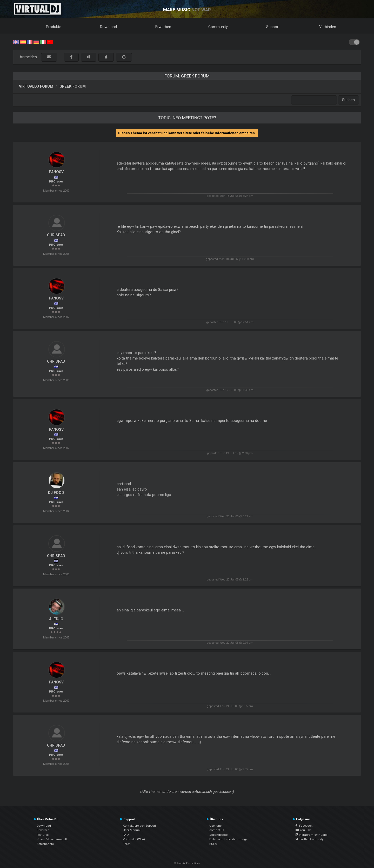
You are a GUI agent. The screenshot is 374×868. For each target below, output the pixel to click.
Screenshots (45, 844)
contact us (217, 830)
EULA (213, 844)
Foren (127, 844)
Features (43, 835)
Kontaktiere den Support (139, 826)
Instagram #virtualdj (312, 835)
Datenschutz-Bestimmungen (229, 839)
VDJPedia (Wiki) (134, 839)
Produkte (54, 27)
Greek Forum (73, 86)
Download (108, 27)
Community (218, 27)
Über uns (215, 826)
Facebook (304, 826)
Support (273, 27)
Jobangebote (218, 835)
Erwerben (163, 27)
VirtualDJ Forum (36, 86)
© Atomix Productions (187, 863)
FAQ (126, 835)
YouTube (303, 830)
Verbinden (328, 27)
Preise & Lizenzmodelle (52, 839)
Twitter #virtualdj (309, 839)
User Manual (132, 830)
